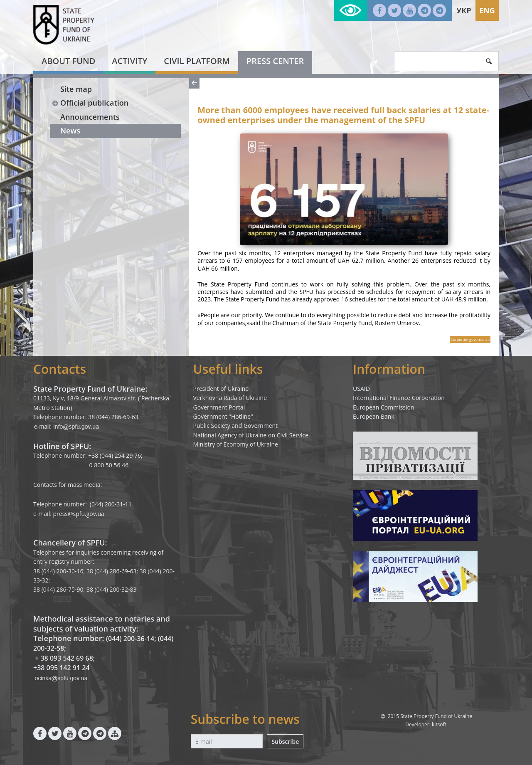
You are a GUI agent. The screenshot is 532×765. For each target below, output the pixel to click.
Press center (275, 61)
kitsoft (439, 724)
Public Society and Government (236, 426)
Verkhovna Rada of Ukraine (230, 398)
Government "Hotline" (223, 416)
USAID (361, 389)
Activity (129, 61)
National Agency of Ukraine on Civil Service (251, 435)
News (70, 131)
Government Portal (219, 407)
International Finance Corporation (399, 398)
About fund (68, 61)
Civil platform (197, 61)
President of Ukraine (221, 389)
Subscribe (285, 742)
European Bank (374, 416)
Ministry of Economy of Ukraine (236, 444)
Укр (464, 10)
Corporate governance (470, 339)
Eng (487, 10)
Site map (76, 89)
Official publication (90, 103)
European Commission (384, 407)
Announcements (90, 117)
